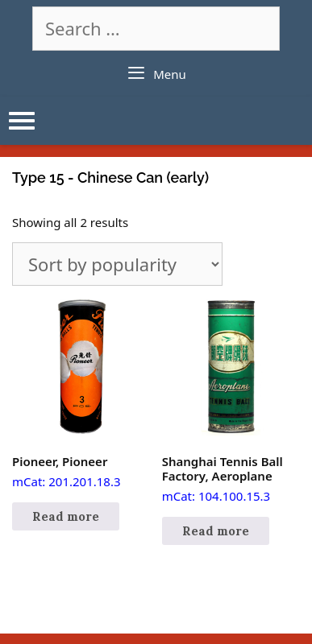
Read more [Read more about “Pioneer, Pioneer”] (66, 516)
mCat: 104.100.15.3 (231, 401)
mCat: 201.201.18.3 (81, 394)
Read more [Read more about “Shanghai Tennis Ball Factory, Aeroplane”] (216, 531)
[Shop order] (117, 264)
